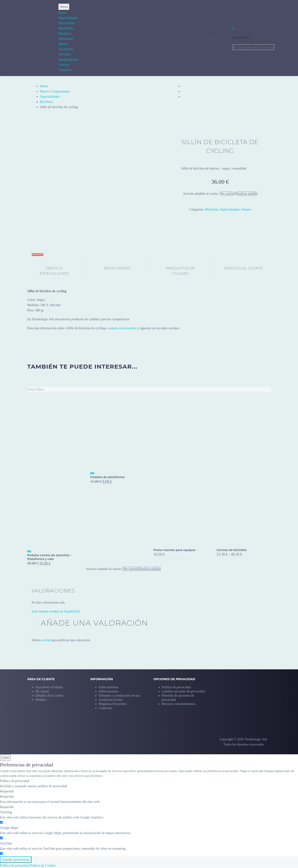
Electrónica (66, 28)
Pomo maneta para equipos (175, 550)
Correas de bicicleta (232, 550)
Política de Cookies (43, 865)
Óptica (63, 44)
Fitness (246, 209)
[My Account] (222, 38)
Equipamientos (68, 59)
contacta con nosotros (122, 328)
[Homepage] (22, 38)
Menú (64, 7)
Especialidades (68, 18)
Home (44, 86)
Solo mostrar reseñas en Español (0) (56, 611)
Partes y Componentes (55, 91)
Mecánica (65, 33)
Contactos (65, 70)
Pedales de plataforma (108, 477)
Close (5, 758)
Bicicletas (47, 102)
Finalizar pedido (246, 194)
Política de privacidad (15, 865)
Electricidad (66, 23)
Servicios (65, 54)
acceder (46, 640)
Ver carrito (227, 194)
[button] (183, 691)
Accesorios (66, 49)
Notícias (64, 65)
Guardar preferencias (16, 860)
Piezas (63, 13)
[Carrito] (233, 29)
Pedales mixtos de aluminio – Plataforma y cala (49, 557)
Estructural (66, 39)
